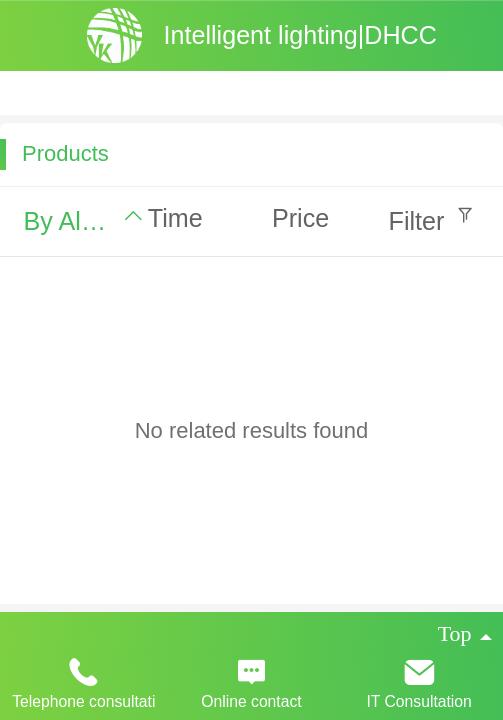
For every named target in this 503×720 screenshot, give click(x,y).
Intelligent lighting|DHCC (299, 35)
